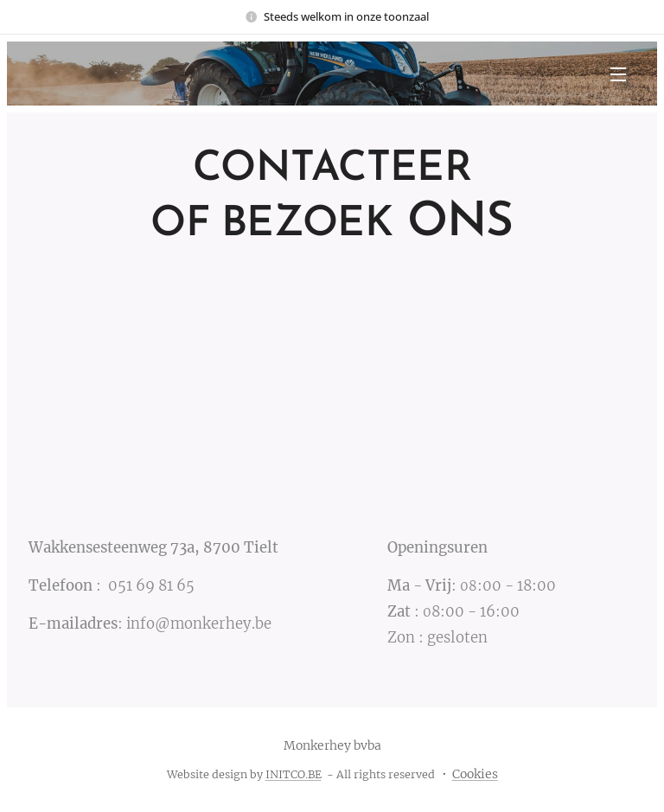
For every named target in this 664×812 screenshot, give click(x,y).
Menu (618, 74)
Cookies (475, 774)
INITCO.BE (294, 774)
